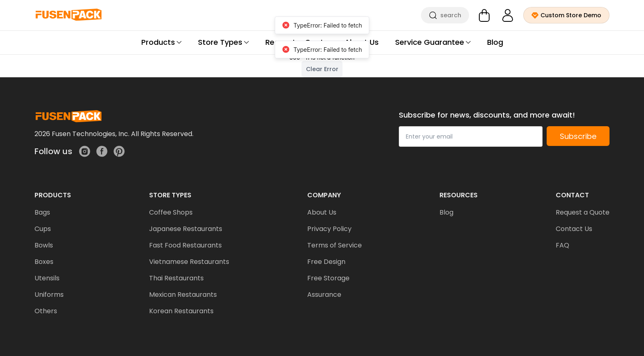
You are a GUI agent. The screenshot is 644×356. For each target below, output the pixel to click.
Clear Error (322, 69)
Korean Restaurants (181, 311)
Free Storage (328, 278)
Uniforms (49, 295)
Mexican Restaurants (183, 295)
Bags (42, 212)
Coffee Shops (171, 212)
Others (46, 311)
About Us (322, 212)
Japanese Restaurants (186, 229)
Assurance (324, 295)
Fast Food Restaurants (185, 245)
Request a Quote (583, 212)
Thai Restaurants (176, 278)
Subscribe (578, 136)
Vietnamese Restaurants (189, 262)
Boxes (44, 262)
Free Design (326, 262)
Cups (43, 229)
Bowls (44, 245)
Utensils (47, 278)
